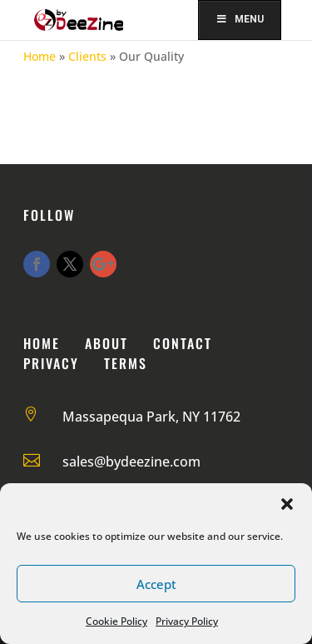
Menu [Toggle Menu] (240, 19)
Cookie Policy (116, 621)
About (106, 343)
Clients (87, 56)
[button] (287, 504)
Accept (156, 584)
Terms (126, 363)
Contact (183, 343)
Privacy (51, 363)
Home (40, 56)
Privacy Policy (187, 621)
